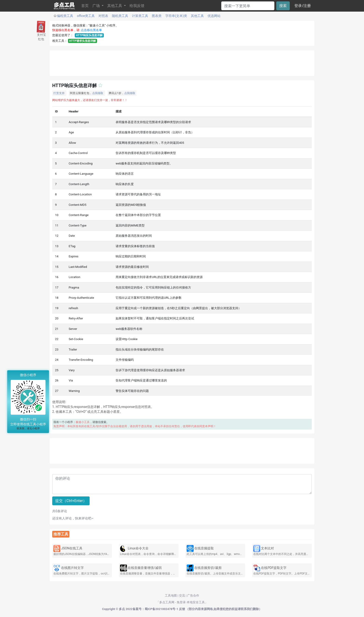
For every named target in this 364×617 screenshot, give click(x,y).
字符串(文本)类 (176, 16)
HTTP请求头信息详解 (83, 41)
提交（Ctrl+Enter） (71, 501)
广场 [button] (97, 6)
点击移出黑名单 (91, 30)
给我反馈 (137, 6)
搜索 (283, 6)
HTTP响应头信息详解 (89, 35)
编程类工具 (65, 16)
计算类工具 (140, 16)
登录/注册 (303, 6)
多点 (122, 609)
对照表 (103, 16)
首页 (85, 6)
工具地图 (171, 596)
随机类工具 (120, 16)
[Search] (248, 6)
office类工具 (86, 16)
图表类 (157, 16)
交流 (182, 596)
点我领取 (98, 93)
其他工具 (197, 16)
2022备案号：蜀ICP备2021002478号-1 (152, 609)
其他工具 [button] (115, 6)
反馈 (182, 609)
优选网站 (214, 16)
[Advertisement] (182, 63)
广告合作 (193, 596)
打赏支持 (59, 93)
